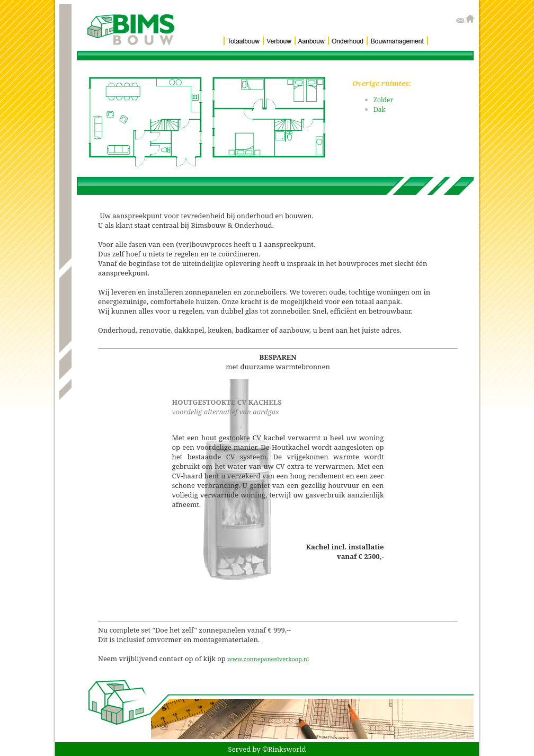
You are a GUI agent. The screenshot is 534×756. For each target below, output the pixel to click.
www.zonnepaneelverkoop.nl (268, 659)
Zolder (383, 100)
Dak (380, 109)
